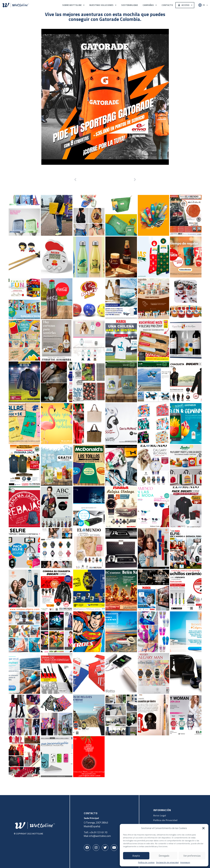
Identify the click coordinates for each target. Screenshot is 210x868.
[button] (203, 828)
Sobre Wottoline (73, 5)
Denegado (164, 856)
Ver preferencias (192, 856)
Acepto (136, 856)
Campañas (150, 5)
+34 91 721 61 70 (98, 832)
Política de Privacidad (165, 820)
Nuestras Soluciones (103, 5)
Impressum (185, 862)
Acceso (186, 5)
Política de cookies (146, 862)
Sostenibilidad (130, 5)
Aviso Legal (160, 815)
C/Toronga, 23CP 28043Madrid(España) (96, 824)
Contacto (167, 5)
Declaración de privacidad (167, 862)
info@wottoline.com (100, 836)
